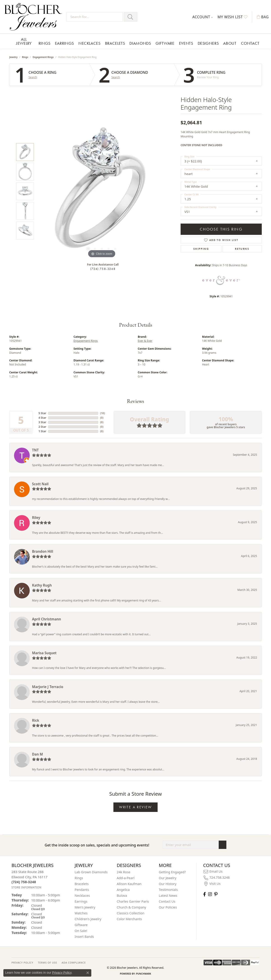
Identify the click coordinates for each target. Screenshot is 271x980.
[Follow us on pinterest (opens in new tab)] (216, 894)
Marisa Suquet (44, 653)
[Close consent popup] (88, 973)
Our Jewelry (168, 878)
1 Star (42, 431)
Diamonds (140, 43)
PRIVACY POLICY (22, 963)
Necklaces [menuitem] (82, 896)
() (103, 413)
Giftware (165, 43)
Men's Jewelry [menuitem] (85, 907)
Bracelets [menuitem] (82, 884)
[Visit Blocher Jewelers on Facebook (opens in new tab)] (204, 894)
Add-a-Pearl (126, 878)
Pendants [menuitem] (82, 890)
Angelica (123, 890)
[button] (203, 17)
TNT (35, 450)
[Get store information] (26, 887)
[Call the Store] (24, 882)
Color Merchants (129, 919)
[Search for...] (95, 17)
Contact (250, 43)
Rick (36, 720)
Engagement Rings (43, 57)
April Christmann (47, 619)
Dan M (37, 754)
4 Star (42, 418)
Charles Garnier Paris (133, 901)
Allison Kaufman (129, 884)
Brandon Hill (43, 551)
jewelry (13, 57)
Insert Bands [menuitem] (84, 937)
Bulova (122, 896)
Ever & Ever (145, 341)
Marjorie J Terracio (48, 687)
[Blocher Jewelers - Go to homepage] (34, 17)
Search (33, 77)
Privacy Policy (62, 973)
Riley (36, 518)
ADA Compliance (74, 963)
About (230, 43)
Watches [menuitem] (81, 913)
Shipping (201, 249)
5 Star (42, 413)
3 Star (42, 422)
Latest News (168, 896)
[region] (102, 191)
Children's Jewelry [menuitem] (88, 919)
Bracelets (115, 43)
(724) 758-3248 (103, 269)
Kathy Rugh (42, 585)
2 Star (42, 427)
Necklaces (90, 43)
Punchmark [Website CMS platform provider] (144, 974)
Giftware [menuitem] (81, 925)
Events (186, 43)
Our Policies (168, 907)
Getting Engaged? (172, 872)
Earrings (64, 43)
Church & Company (132, 907)
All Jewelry (24, 41)
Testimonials (168, 890)
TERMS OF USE (47, 963)
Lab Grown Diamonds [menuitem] (91, 872)
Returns (242, 249)
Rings (45, 43)
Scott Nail (40, 484)
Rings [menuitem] (79, 878)
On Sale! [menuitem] (81, 931)
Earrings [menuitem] (81, 901)
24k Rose (124, 872)
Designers (208, 43)
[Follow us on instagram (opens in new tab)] (210, 894)
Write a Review (135, 807)
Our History (168, 884)
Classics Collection (131, 913)
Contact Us (167, 901)
